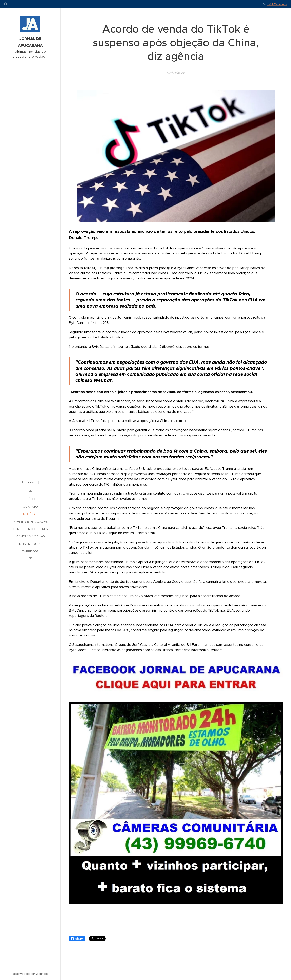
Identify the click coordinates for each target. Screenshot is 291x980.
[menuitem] (30, 499)
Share (77, 939)
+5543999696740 (277, 4)
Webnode (42, 974)
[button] (30, 482)
